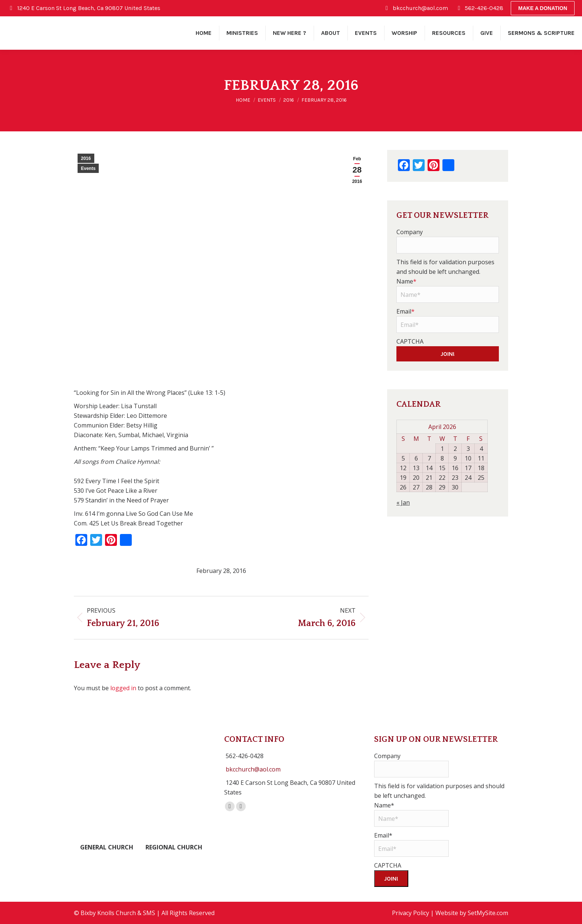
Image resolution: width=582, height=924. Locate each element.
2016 (86, 158)
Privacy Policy (411, 913)
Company (410, 232)
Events (88, 168)
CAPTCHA (410, 341)
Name (406, 281)
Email (406, 311)
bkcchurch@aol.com (253, 769)
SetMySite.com (488, 913)
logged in (123, 688)
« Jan (403, 502)
